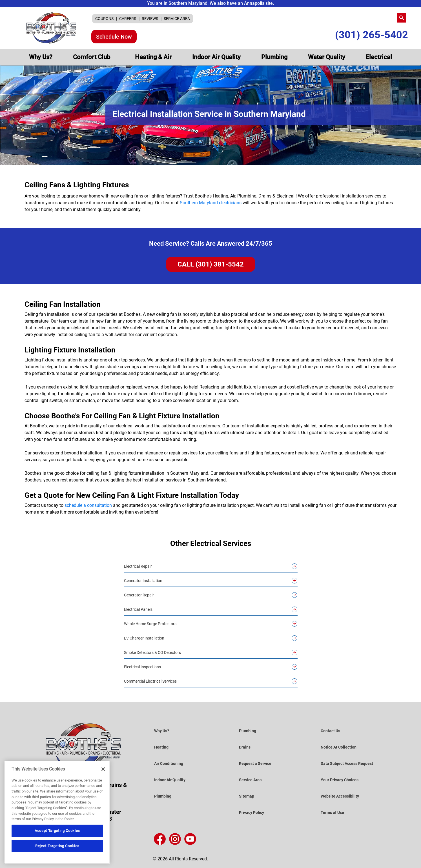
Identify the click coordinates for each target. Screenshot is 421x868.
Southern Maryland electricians (211, 203)
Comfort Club (92, 57)
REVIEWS (150, 19)
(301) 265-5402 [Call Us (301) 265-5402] (372, 35)
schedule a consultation (88, 505)
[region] (57, 812)
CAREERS (128, 19)
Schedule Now (114, 37)
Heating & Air (153, 57)
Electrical (379, 57)
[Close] (103, 769)
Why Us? (41, 57)
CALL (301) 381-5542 (211, 264)
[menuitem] (106, 19)
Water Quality (327, 57)
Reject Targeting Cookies (57, 846)
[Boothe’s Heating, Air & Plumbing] (52, 28)
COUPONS (105, 19)
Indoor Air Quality (216, 57)
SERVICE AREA (177, 19)
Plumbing (274, 57)
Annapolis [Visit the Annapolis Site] (254, 3)
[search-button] (402, 18)
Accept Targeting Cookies (57, 831)
